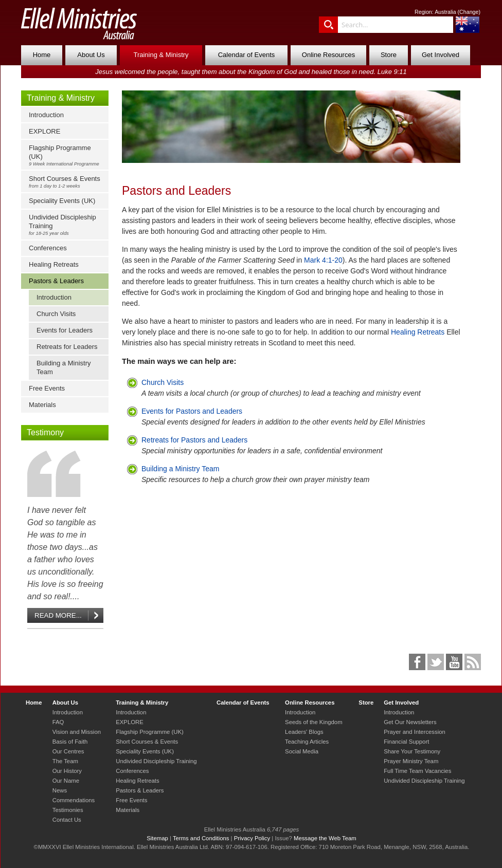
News (60, 790)
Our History (67, 771)
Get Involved (441, 55)
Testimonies (68, 810)
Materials (42, 405)
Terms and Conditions (201, 838)
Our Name (66, 781)
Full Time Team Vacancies (417, 771)
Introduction (46, 115)
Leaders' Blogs (304, 732)
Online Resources (328, 55)
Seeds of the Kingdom (313, 722)
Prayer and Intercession (415, 732)
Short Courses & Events (67, 182)
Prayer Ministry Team (411, 761)
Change (469, 12)
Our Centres (68, 751)
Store (389, 55)
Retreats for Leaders (67, 347)
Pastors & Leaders (56, 281)
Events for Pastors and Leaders (192, 411)
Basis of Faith (70, 742)
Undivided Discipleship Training (67, 225)
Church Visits (56, 314)
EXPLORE (44, 131)
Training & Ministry (161, 55)
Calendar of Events (247, 55)
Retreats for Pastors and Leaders (194, 440)
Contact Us (67, 820)
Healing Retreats (54, 264)
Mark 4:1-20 (323, 260)
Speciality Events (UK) (62, 201)
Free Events (47, 388)
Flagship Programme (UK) (67, 155)
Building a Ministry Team (64, 367)
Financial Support (406, 742)
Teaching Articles (307, 742)
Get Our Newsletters (410, 722)
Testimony (45, 432)
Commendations (74, 800)
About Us (91, 55)
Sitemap (157, 838)
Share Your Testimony (412, 751)
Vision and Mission (77, 732)
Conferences (48, 248)
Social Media (302, 751)
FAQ (58, 722)
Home (42, 55)
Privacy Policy (252, 838)
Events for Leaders (65, 330)
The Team (65, 761)
